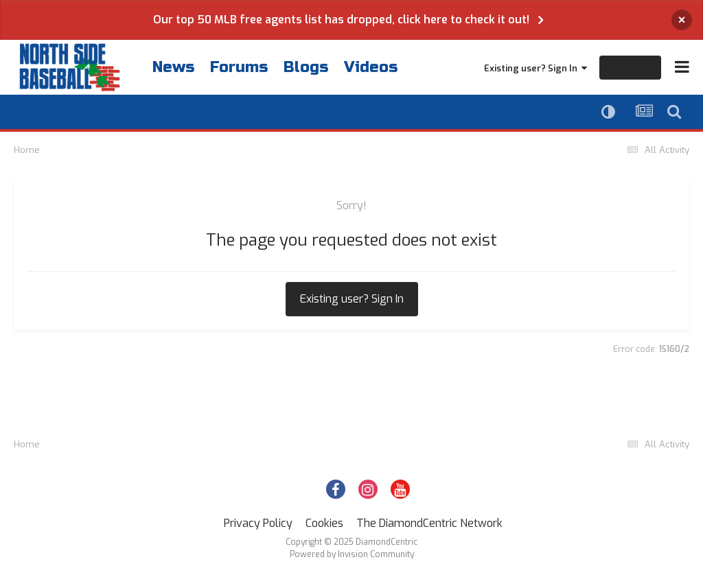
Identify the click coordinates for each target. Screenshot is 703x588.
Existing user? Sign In (535, 68)
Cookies (324, 523)
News (173, 67)
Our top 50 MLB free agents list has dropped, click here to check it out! (341, 20)
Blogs (306, 67)
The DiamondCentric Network (429, 523)
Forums (239, 67)
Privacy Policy (258, 523)
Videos (371, 67)
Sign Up (630, 68)
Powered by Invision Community (352, 554)
